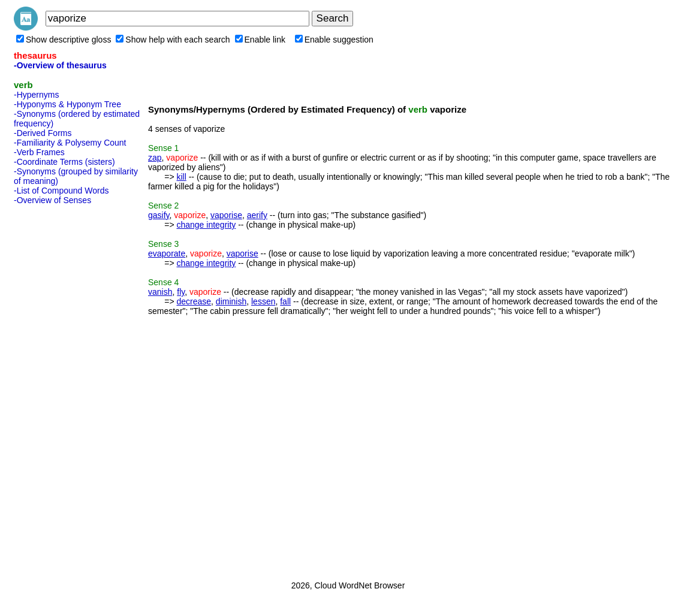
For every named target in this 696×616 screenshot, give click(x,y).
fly (181, 292)
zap (155, 158)
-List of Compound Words (61, 191)
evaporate (167, 253)
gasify (159, 215)
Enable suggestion (334, 40)
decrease (194, 301)
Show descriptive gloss (64, 40)
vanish (160, 292)
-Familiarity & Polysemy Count (70, 143)
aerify (257, 215)
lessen (263, 301)
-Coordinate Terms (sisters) (64, 162)
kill (181, 177)
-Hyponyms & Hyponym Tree (67, 104)
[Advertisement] (62, 389)
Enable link (260, 40)
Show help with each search (173, 40)
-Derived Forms (43, 133)
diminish (231, 301)
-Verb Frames (39, 152)
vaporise (226, 215)
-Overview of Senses (52, 200)
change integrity (206, 225)
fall (285, 301)
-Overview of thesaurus (60, 65)
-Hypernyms (36, 95)
